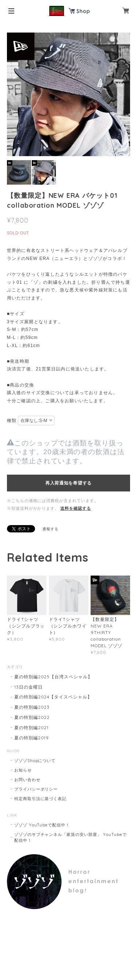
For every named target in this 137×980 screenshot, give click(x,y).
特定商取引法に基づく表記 (41, 799)
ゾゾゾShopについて (35, 761)
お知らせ (23, 770)
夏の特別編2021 (32, 728)
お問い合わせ (27, 780)
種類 (12, 421)
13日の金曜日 (28, 687)
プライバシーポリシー (36, 789)
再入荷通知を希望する (68, 483)
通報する (50, 529)
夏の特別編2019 (32, 738)
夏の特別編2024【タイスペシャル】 (53, 697)
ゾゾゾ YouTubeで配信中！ (42, 825)
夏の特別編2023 (32, 707)
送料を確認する (76, 508)
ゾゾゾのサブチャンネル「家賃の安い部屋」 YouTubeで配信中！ (71, 837)
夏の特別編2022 (32, 717)
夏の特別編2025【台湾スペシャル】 (53, 677)
